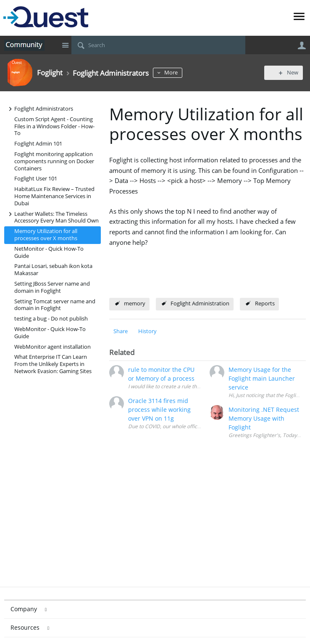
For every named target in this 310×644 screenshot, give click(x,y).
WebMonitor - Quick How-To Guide (50, 333)
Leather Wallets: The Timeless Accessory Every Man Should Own (52, 217)
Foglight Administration (200, 303)
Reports (265, 303)
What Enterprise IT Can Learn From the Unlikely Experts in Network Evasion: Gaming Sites (53, 364)
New (287, 73)
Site (65, 45)
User (302, 45)
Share (121, 331)
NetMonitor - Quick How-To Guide (49, 252)
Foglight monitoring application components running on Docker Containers (54, 161)
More (181, 73)
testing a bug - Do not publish (51, 319)
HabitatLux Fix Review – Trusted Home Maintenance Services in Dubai (54, 196)
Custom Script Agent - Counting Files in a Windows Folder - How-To (54, 126)
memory (135, 303)
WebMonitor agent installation (53, 347)
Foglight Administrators (39, 109)
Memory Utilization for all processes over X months (46, 235)
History (147, 331)
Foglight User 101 (36, 179)
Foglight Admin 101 (38, 144)
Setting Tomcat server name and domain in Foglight (55, 305)
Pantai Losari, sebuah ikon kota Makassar (53, 270)
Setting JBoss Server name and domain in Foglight (52, 287)
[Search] (158, 45)
